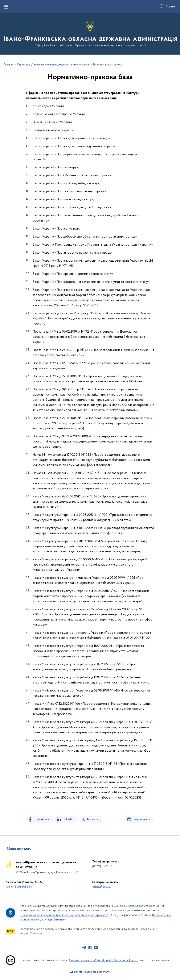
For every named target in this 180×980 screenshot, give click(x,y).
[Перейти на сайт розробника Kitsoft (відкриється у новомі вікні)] (76, 972)
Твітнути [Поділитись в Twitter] (92, 819)
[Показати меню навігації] (6, 7)
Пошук (171, 7)
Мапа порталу (19, 849)
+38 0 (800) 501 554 (19, 887)
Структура (23, 65)
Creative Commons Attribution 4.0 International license (104, 960)
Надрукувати (141, 819)
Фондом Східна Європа (129, 906)
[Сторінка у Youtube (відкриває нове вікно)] (96, 948)
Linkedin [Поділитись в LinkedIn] (68, 819)
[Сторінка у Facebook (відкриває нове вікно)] (90, 948)
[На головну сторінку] (90, 34)
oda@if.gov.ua (101, 887)
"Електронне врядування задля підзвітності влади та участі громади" (64, 915)
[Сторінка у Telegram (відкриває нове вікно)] (84, 948)
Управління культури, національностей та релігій (61, 65)
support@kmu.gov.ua (33, 934)
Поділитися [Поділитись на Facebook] (41, 819)
